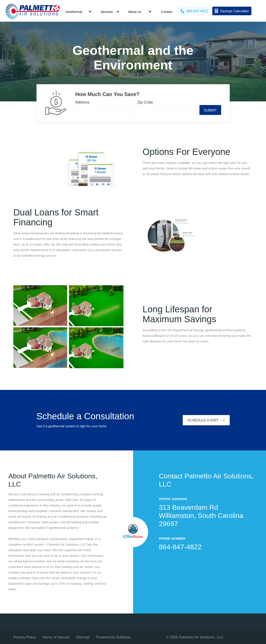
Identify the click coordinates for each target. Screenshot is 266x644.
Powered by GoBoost (113, 637)
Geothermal (74, 12)
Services (107, 12)
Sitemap (83, 637)
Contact (167, 12)
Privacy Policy (25, 637)
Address (82, 102)
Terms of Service (56, 637)
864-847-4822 (180, 547)
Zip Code (145, 102)
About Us (135, 12)
